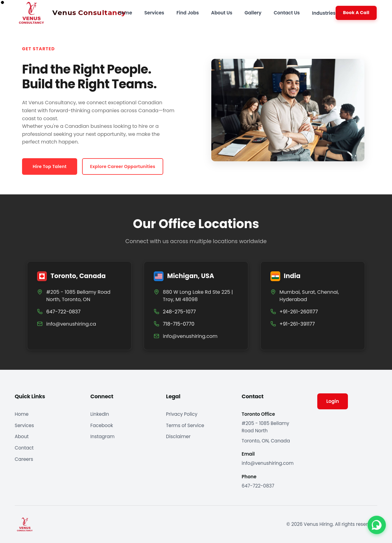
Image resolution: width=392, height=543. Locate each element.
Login (333, 401)
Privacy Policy (182, 414)
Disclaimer (178, 436)
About (22, 436)
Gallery (253, 13)
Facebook (102, 425)
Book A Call (356, 13)
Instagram (102, 436)
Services (154, 13)
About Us (222, 13)
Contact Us (287, 13)
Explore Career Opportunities (123, 166)
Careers (24, 459)
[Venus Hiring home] (68, 13)
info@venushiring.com (190, 336)
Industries (328, 13)
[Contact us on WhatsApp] (377, 526)
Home (125, 13)
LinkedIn (100, 414)
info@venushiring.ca (71, 324)
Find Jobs (188, 13)
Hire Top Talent (50, 166)
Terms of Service (185, 425)
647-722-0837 (258, 486)
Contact (24, 448)
